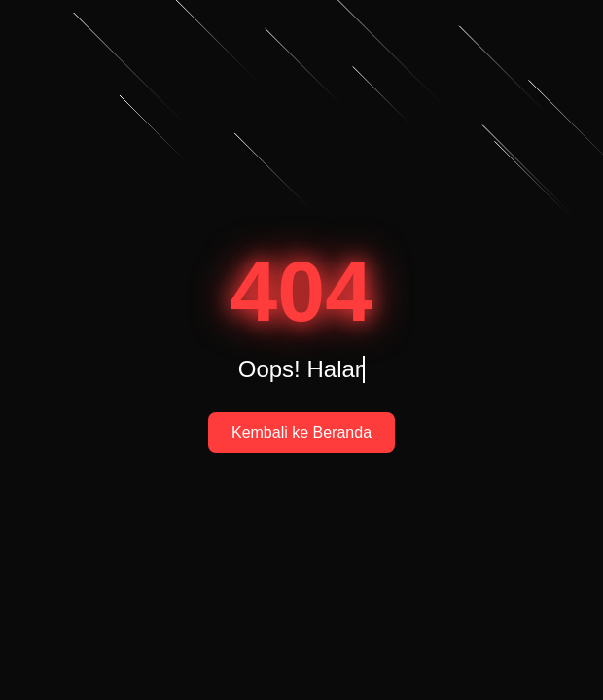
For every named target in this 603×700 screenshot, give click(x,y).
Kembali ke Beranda (301, 432)
